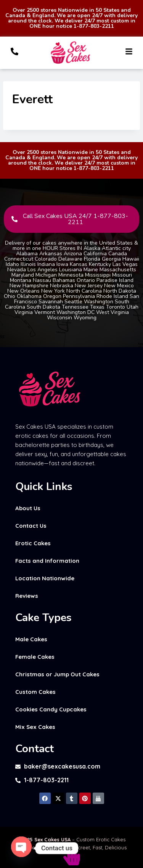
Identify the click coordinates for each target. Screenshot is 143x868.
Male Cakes (31, 639)
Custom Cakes (35, 692)
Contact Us (31, 526)
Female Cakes (35, 657)
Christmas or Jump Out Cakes (57, 674)
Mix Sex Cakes (35, 727)
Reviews (27, 596)
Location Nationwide (45, 578)
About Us (28, 508)
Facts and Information (47, 561)
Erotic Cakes (33, 543)
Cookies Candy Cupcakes (51, 709)
